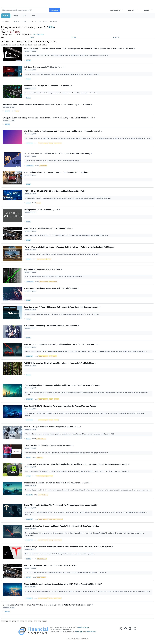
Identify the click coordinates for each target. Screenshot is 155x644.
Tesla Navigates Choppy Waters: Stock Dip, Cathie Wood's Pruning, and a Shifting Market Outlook (62, 345)
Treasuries (53, 21)
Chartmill (28, 79)
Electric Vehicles (58, 143)
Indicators (147, 10)
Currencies (32, 21)
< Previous (5, 45)
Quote (33, 37)
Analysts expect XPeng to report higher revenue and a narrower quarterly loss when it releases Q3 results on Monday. (62, 255)
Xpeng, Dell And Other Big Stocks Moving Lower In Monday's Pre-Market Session (56, 173)
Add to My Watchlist (39, 34)
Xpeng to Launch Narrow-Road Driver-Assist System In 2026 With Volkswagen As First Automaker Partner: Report (48, 606)
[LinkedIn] (130, 632)
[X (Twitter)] (121, 632)
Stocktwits (7, 111)
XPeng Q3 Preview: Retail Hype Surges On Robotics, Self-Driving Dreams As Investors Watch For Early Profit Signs (69, 248)
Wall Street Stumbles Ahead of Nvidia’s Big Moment (45, 67)
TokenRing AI (29, 496)
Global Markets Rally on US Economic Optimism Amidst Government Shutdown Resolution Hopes (62, 386)
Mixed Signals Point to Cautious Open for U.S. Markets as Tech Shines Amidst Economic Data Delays (63, 131)
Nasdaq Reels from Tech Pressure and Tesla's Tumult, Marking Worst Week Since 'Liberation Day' (62, 527)
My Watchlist (132, 10)
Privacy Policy (79, 633)
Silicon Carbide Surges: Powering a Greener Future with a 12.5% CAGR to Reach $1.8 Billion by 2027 (63, 586)
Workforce (57, 400)
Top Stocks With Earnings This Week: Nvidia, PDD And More (48, 86)
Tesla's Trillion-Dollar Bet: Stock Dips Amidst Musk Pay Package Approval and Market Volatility (61, 506)
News (24, 21)
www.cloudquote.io (84, 629)
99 (36, 45)
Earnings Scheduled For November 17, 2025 (42, 210)
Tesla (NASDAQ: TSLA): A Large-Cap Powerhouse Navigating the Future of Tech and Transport (61, 407)
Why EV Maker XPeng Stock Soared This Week (43, 270)
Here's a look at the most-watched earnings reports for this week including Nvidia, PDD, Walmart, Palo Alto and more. (62, 93)
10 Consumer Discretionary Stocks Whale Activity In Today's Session (51, 289)
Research (116, 37)
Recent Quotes (115, 10)
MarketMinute (29, 143)
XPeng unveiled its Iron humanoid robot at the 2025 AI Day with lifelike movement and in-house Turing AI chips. (60, 555)
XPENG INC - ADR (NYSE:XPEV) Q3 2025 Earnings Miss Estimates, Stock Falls (55, 191)
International (43, 21)
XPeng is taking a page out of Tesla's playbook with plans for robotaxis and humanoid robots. (55, 277)
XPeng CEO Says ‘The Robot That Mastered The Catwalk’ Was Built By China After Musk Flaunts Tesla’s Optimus (68, 548)
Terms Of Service (91, 633)
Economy (51, 143)
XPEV (51, 27)
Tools (33, 16)
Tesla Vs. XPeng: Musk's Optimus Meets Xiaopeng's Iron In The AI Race (52, 428)
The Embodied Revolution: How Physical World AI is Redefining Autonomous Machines (58, 484)
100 (39, 45)
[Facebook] (125, 632)
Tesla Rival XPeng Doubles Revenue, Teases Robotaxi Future (48, 229)
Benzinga (28, 60)
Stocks (16, 16)
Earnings (39, 203)
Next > (44, 45)
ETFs (25, 16)
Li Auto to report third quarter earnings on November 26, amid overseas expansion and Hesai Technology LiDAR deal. (62, 315)
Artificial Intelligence (43, 143)
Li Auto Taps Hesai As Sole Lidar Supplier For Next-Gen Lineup (49, 447)
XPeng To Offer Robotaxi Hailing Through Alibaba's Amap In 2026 (50, 567)
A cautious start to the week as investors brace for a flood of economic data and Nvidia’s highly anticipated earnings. (62, 74)
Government (50, 477)
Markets (6, 16)
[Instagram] (135, 632)
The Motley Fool (30, 166)
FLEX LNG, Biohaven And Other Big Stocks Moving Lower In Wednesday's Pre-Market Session (61, 364)
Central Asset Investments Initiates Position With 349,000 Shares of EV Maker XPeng (58, 154)
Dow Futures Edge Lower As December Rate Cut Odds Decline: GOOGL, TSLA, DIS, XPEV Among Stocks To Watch (47, 105)
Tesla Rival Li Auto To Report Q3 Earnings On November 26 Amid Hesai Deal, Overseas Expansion (63, 308)
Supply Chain (40, 458)
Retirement (60, 520)
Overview (16, 21)
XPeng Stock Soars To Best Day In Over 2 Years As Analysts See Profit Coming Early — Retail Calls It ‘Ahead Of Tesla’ (49, 118)
